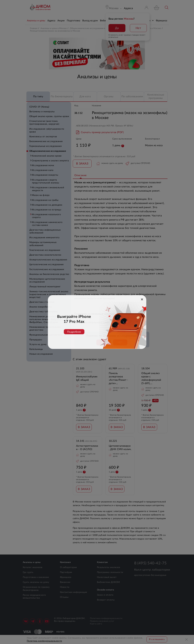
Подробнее (74, 332)
